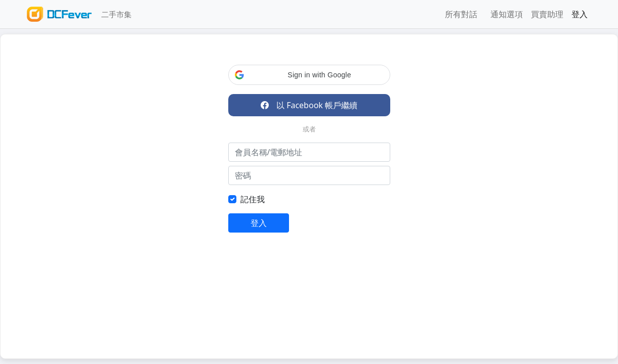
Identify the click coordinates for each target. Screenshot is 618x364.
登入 (580, 14)
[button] (309, 75)
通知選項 (507, 14)
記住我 (253, 199)
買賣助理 (547, 14)
